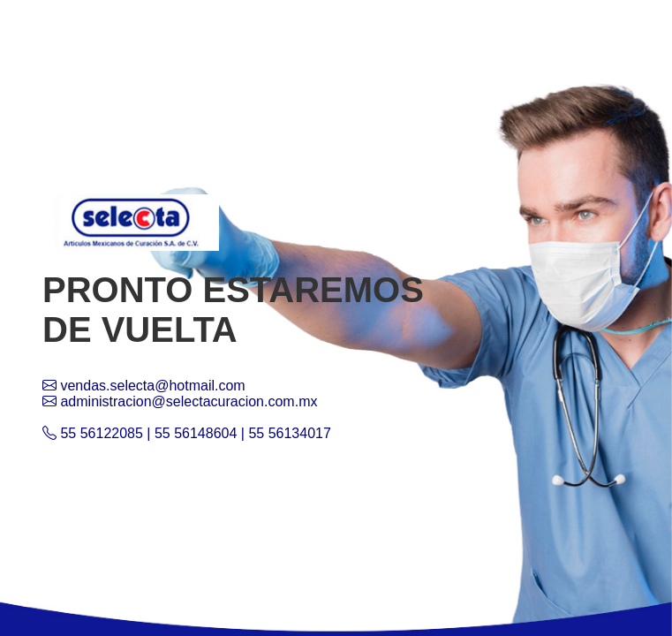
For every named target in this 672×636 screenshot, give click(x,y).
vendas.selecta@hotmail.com (144, 386)
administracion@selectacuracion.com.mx (180, 401)
